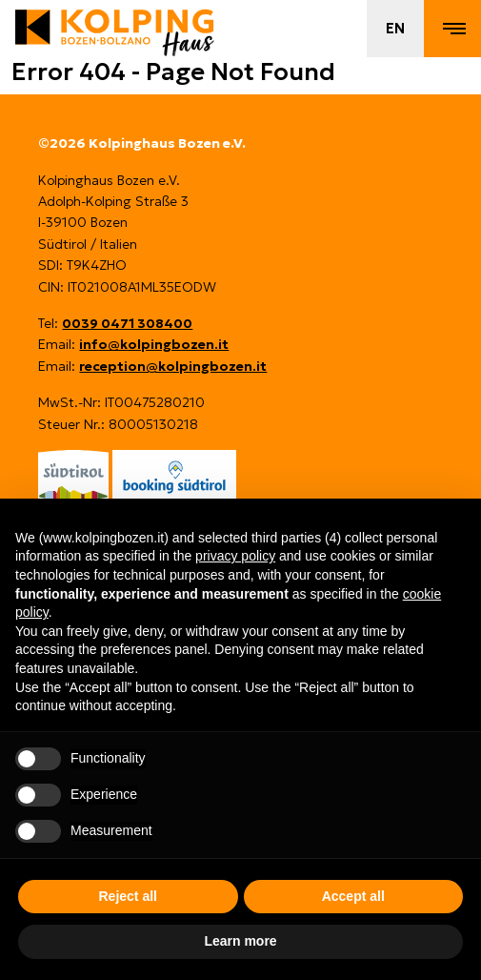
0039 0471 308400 (127, 323)
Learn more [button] (240, 941)
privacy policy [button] (235, 556)
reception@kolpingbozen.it (173, 366)
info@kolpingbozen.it (154, 344)
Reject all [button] (128, 896)
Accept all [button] (353, 896)
